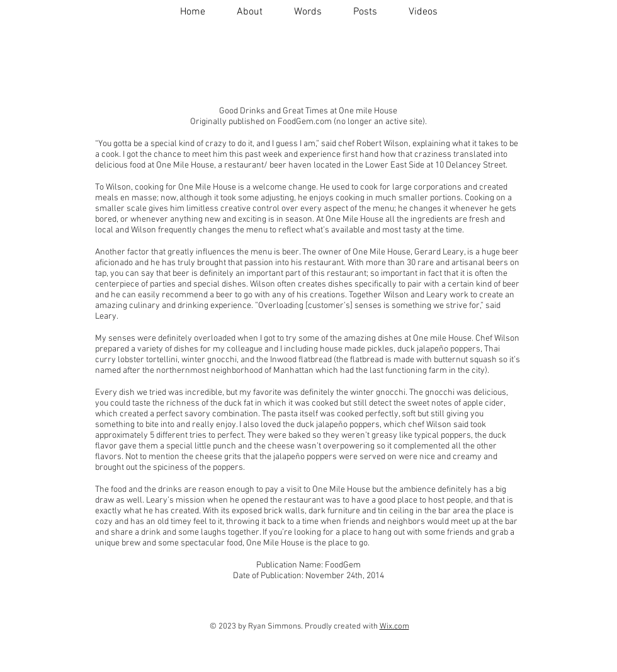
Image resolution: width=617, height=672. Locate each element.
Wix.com (394, 627)
